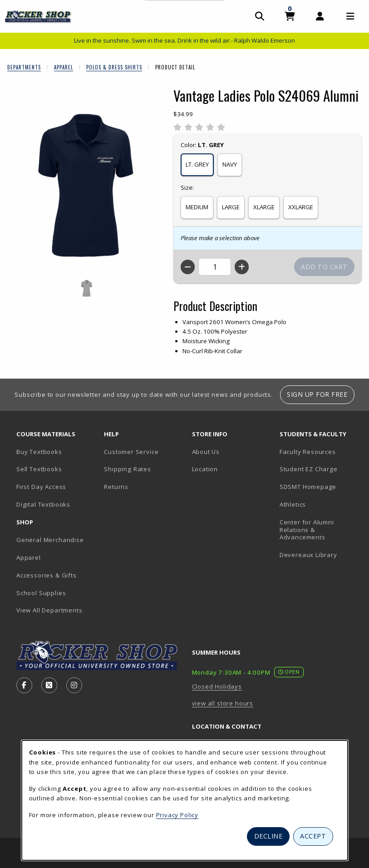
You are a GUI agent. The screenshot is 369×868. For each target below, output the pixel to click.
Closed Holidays (217, 686)
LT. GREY (197, 164)
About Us (206, 452)
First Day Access (41, 487)
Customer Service (131, 452)
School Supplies (41, 593)
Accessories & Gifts (47, 575)
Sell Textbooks (39, 469)
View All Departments (49, 610)
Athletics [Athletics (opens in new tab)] (293, 504)
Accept (313, 836)
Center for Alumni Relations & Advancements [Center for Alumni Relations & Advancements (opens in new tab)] (307, 530)
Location (205, 469)
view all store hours (223, 703)
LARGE (231, 207)
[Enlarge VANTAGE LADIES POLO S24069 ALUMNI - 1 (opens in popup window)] (87, 288)
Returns (116, 487)
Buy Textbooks (39, 452)
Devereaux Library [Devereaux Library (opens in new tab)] (308, 555)
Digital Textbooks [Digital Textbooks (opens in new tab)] (43, 504)
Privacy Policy (177, 815)
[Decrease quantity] (188, 267)
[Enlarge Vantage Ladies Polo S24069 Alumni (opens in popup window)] (87, 187)
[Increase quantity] (242, 267)
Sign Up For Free (317, 394)
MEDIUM (197, 207)
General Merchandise (50, 540)
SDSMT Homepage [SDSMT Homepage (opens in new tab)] (308, 487)
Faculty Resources (308, 452)
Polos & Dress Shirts (114, 67)
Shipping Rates (128, 469)
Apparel (64, 67)
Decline (268, 836)
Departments (24, 67)
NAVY (230, 164)
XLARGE (264, 207)
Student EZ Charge (309, 469)
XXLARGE (301, 207)
